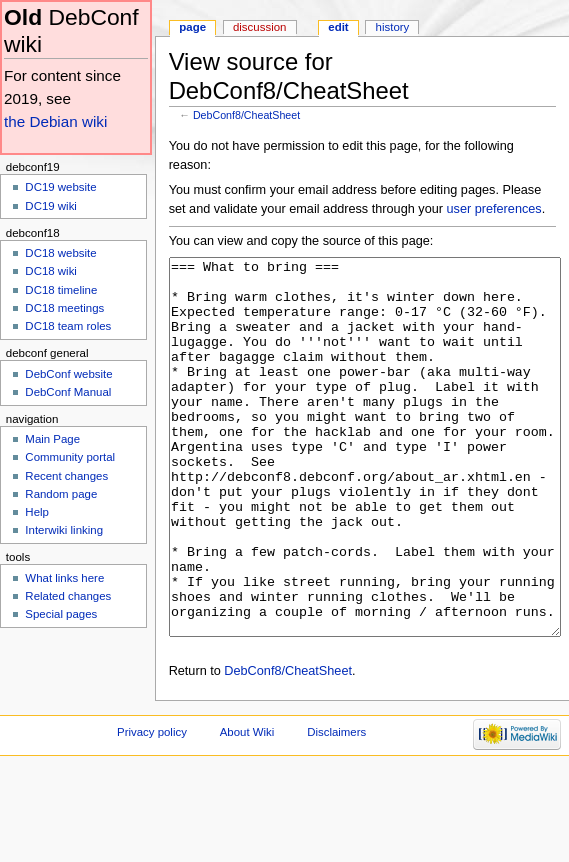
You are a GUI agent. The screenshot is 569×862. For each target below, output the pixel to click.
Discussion (259, 27)
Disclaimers (336, 807)
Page (192, 27)
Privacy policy (152, 807)
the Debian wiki (55, 121)
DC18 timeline (61, 290)
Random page (61, 494)
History (393, 27)
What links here (64, 578)
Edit (338, 27)
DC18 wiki (51, 271)
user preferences (494, 209)
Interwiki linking (64, 530)
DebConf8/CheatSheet (246, 115)
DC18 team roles (68, 326)
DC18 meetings (64, 308)
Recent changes (66, 476)
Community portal (70, 457)
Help (37, 512)
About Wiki (247, 807)
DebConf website (68, 374)
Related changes (68, 596)
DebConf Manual (68, 392)
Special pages (61, 614)
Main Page (52, 439)
